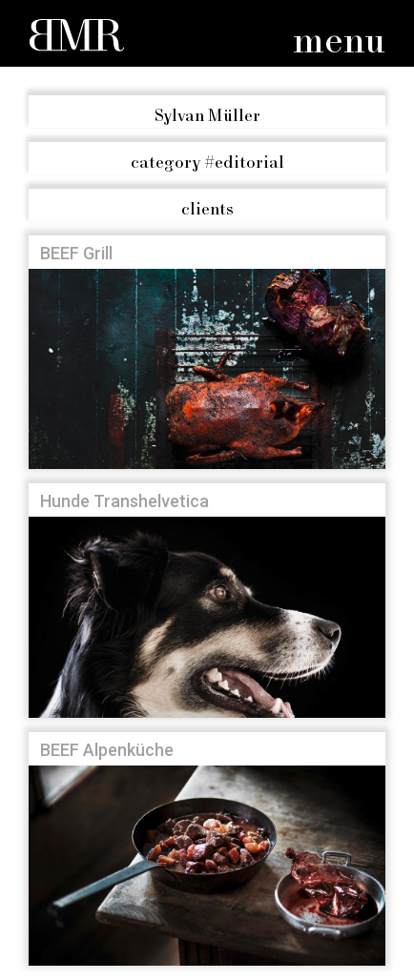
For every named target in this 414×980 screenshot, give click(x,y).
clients (207, 210)
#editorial (207, 163)
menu (339, 42)
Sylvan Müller (207, 116)
